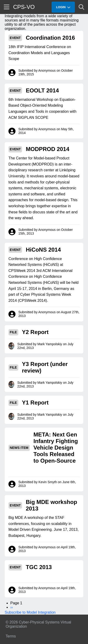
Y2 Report (35, 332)
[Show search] (81, 7)
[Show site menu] (7, 7)
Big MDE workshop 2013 (52, 505)
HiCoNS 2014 (43, 250)
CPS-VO (24, 7)
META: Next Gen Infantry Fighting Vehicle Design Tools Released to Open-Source (56, 448)
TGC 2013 (39, 567)
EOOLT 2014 (42, 90)
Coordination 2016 (50, 38)
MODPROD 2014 (48, 149)
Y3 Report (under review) (45, 367)
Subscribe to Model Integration (30, 612)
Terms (11, 636)
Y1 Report (35, 403)
